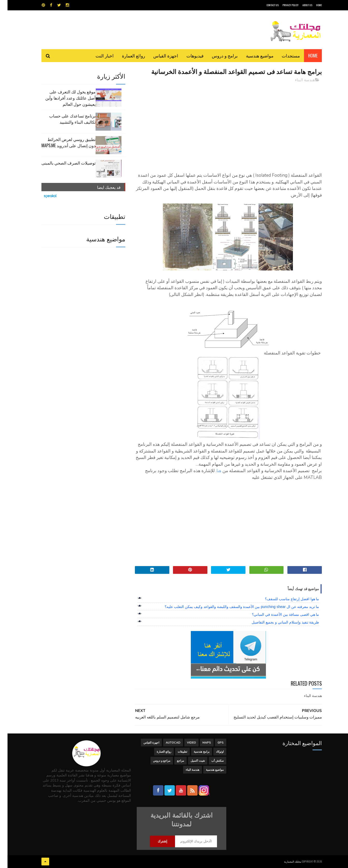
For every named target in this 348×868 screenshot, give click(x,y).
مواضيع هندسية (252, 55)
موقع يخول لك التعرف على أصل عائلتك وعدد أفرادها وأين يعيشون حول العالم (63, 98)
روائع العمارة (126, 55)
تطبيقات (175, 752)
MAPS (199, 743)
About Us (300, 5)
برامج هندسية (194, 752)
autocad (166, 743)
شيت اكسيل (190, 761)
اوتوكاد (212, 752)
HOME (311, 5)
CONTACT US (265, 5)
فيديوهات (187, 55)
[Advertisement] (221, 123)
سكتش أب (210, 761)
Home (305, 55)
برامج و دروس (217, 55)
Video (184, 743)
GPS (213, 743)
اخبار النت (97, 55)
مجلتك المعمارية (285, 861)
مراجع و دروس (154, 761)
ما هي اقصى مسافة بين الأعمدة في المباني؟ (278, 614)
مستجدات (283, 55)
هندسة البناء (297, 80)
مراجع (173, 761)
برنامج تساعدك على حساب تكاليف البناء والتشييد (65, 119)
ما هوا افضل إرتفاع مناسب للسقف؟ (284, 599)
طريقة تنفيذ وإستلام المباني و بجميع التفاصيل (278, 622)
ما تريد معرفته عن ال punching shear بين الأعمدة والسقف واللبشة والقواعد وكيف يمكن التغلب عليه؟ (234, 607)
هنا (211, 471)
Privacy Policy (283, 5)
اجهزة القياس (158, 55)
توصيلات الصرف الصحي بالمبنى (61, 163)
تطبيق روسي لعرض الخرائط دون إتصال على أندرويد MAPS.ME (61, 142)
